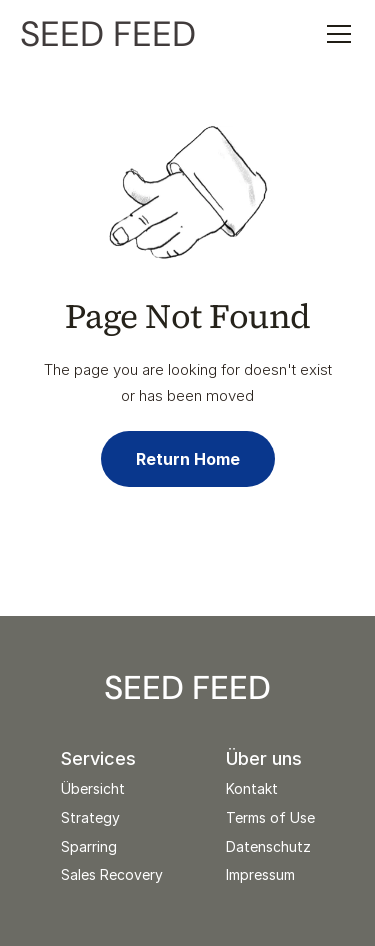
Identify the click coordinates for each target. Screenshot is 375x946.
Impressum (260, 874)
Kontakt (252, 788)
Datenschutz (268, 846)
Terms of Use (270, 817)
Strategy (90, 817)
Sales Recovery (112, 874)
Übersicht (93, 788)
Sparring (89, 846)
